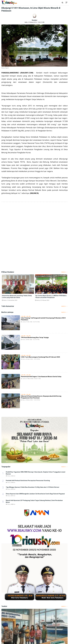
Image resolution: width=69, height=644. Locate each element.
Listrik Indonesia (8, 198)
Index (65, 272)
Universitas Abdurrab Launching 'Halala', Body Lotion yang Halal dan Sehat (17, 297)
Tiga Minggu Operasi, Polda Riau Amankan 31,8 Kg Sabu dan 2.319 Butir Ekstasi (32, 487)
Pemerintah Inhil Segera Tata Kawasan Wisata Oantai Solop (41, 376)
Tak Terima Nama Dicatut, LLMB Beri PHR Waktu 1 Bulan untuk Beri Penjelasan (51, 297)
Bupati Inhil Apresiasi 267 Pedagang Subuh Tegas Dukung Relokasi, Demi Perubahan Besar (34, 501)
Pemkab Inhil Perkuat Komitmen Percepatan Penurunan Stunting (28, 480)
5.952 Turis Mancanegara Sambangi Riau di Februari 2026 (40, 357)
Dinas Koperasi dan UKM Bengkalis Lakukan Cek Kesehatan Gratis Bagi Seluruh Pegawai (35, 494)
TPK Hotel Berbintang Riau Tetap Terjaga (35, 337)
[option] (18, 288)
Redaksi (34, 20)
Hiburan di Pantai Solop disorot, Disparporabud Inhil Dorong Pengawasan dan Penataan (41, 397)
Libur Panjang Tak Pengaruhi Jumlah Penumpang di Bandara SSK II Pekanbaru (43, 319)
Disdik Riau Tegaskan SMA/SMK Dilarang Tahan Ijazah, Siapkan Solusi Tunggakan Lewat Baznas (36, 473)
